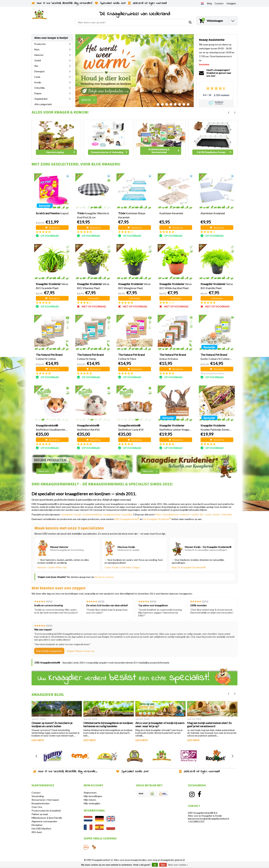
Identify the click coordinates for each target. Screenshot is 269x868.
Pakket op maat (40, 814)
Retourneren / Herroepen (45, 800)
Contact (36, 793)
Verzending (38, 796)
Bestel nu (52, 228)
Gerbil (195, 514)
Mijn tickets (90, 800)
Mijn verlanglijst (92, 803)
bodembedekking (93, 514)
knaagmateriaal (112, 514)
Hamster (185, 514)
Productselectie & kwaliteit (46, 811)
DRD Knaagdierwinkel (127, 519)
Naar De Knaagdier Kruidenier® (189, 567)
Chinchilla (226, 514)
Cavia (208, 514)
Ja (155, 865)
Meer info (47, 471)
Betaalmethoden (41, 803)
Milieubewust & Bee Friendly (47, 818)
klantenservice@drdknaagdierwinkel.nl (208, 819)
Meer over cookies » (178, 865)
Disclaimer (37, 825)
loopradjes (127, 514)
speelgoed (67, 514)
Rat (202, 514)
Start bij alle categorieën (49, 651)
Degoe (136, 567)
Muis (158, 514)
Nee (163, 865)
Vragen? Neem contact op (80, 651)
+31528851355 (196, 821)
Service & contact (104, 577)
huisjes (78, 514)
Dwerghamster (171, 514)
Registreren (90, 793)
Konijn (216, 514)
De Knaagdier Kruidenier (157, 519)
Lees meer (38, 740)
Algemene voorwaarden (44, 821)
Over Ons (37, 807)
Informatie (93, 298)
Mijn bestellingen (93, 796)
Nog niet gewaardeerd (212, 373)
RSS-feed (37, 832)
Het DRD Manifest (41, 829)
